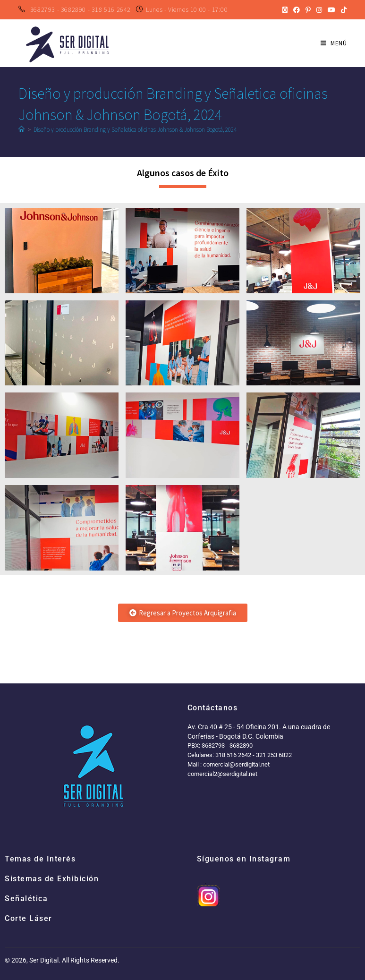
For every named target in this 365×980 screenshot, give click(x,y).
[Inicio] (21, 130)
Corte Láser (29, 918)
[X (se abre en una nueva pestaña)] (285, 10)
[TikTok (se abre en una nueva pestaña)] (342, 10)
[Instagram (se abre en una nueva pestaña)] (319, 10)
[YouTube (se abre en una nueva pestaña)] (331, 10)
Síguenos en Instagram (244, 859)
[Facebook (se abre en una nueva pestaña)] (297, 10)
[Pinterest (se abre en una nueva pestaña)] (308, 10)
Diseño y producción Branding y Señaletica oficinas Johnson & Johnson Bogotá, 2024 (135, 130)
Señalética (26, 899)
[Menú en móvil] (334, 43)
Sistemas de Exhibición (52, 879)
